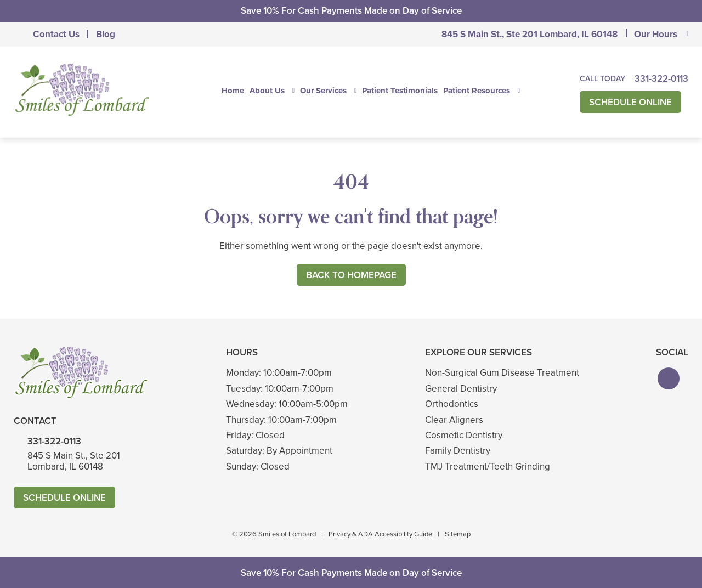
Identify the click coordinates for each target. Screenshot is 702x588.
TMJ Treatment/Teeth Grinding (488, 467)
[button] (669, 378)
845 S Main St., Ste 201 (530, 34)
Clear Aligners (454, 420)
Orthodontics (452, 404)
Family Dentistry (458, 451)
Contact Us (56, 34)
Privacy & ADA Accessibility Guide (380, 534)
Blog (106, 34)
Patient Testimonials (400, 91)
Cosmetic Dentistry (464, 435)
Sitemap (458, 534)
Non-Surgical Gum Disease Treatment (502, 373)
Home (233, 91)
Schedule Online (630, 102)
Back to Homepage (351, 275)
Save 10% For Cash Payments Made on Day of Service (351, 11)
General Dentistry (461, 389)
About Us (267, 91)
